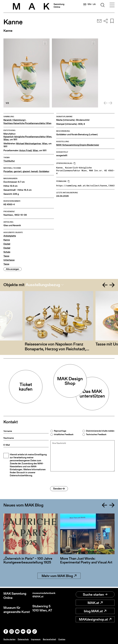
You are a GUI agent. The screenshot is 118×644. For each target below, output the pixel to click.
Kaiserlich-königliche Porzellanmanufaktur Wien (27, 137)
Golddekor (44, 171)
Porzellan (8, 171)
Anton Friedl (25, 150)
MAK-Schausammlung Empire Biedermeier (78, 145)
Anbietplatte (10, 236)
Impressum (37, 639)
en (89, 4)
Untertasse (9, 260)
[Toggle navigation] (112, 5)
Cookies (63, 639)
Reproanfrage (60, 431)
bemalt (35, 171)
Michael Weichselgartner (29, 144)
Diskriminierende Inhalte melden (100, 431)
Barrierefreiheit (51, 639)
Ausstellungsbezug (43, 285)
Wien (6, 140)
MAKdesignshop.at (95, 619)
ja (94, 4)
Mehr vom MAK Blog (59, 577)
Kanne (7, 240)
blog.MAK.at (95, 611)
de (85, 4)
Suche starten (95, 594)
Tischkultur (9, 161)
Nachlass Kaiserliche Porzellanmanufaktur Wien (27, 123)
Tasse (6, 256)
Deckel (7, 244)
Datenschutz (24, 639)
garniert (18, 171)
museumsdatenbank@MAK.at (45, 596)
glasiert (26, 171)
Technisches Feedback (96, 434)
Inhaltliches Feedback (64, 434)
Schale (7, 252)
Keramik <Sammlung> (15, 120)
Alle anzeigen (13, 269)
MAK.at (95, 603)
